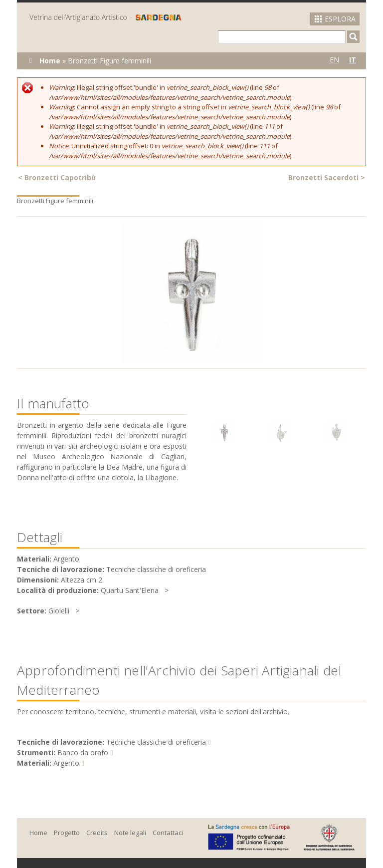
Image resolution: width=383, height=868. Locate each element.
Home (50, 61)
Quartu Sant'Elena (130, 590)
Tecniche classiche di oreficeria (156, 742)
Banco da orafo (83, 752)
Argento (66, 763)
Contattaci (168, 833)
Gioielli (59, 611)
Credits (97, 833)
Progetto (67, 833)
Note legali (130, 833)
